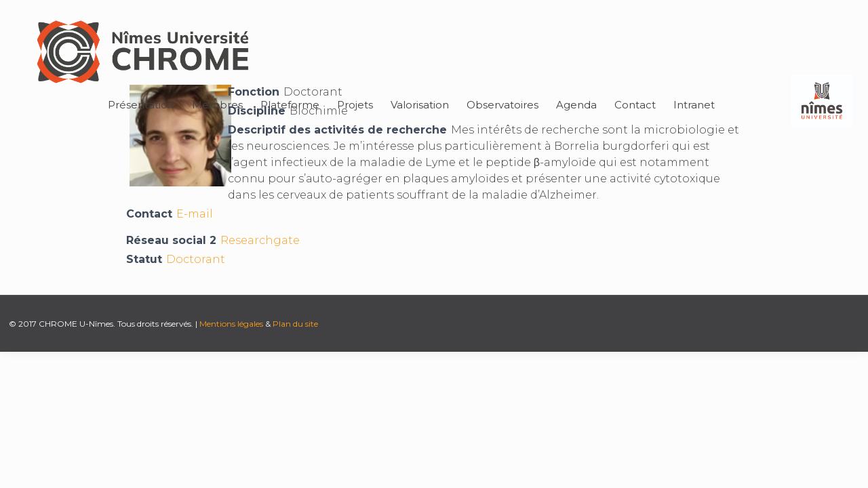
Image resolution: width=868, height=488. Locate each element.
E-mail (195, 214)
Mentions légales (231, 324)
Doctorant (196, 259)
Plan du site (295, 324)
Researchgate (260, 240)
